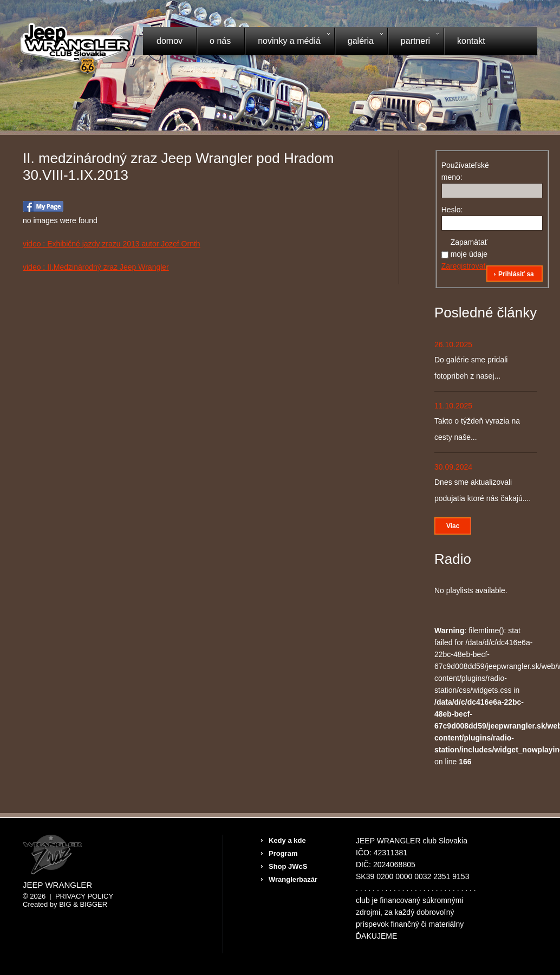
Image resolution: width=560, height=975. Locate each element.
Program (283, 853)
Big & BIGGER (83, 904)
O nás (220, 41)
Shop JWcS (288, 866)
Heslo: (452, 210)
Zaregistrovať (464, 266)
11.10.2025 (453, 406)
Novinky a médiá (287, 42)
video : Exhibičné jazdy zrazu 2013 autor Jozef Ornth (112, 244)
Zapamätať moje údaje (469, 248)
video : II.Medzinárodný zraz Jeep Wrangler (96, 267)
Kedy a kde (287, 840)
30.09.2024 (453, 467)
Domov (170, 41)
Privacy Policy (84, 896)
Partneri (413, 42)
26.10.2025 (453, 344)
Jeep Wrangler (57, 885)
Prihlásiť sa (516, 274)
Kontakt (471, 41)
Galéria (359, 42)
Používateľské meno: (460, 171)
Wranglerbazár (293, 879)
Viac (453, 526)
